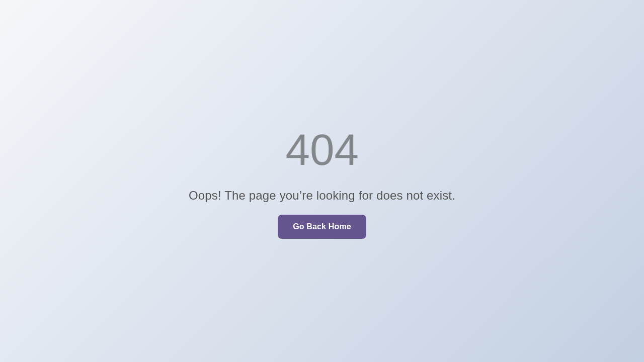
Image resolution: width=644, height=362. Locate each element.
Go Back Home (322, 227)
